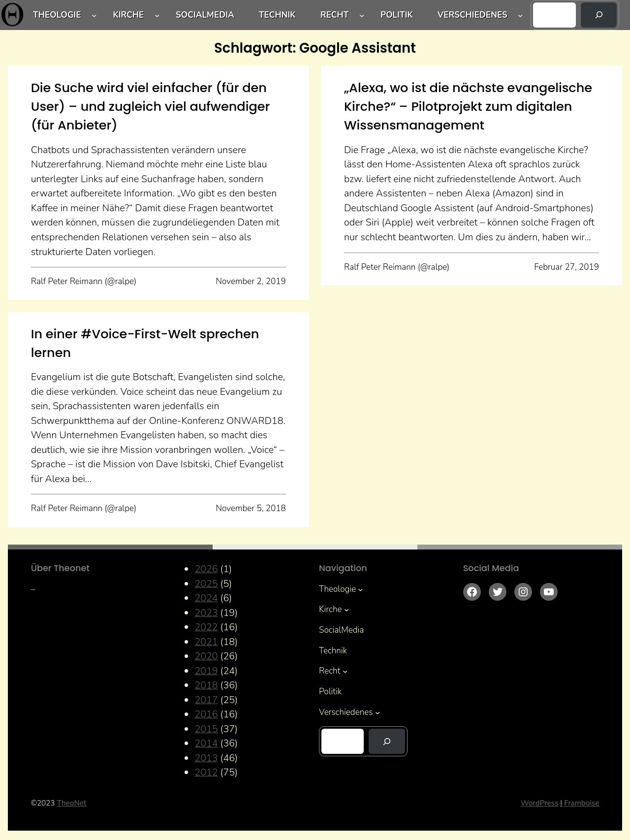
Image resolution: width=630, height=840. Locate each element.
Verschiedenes (472, 15)
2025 (206, 584)
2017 (206, 700)
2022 (206, 627)
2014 (206, 743)
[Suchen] (599, 15)
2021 (206, 642)
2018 (206, 685)
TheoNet (71, 803)
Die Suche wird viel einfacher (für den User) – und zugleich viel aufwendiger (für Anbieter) (151, 107)
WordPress (539, 803)
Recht (334, 15)
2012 (206, 772)
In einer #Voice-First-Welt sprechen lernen (145, 343)
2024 (206, 598)
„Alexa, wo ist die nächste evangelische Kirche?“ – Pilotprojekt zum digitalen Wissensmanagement (468, 107)
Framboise (582, 803)
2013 (206, 758)
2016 (206, 714)
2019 (206, 671)
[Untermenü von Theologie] (94, 15)
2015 (206, 729)
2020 (206, 656)
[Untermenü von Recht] (362, 15)
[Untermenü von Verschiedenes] (520, 15)
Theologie (57, 15)
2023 (206, 613)
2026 (206, 569)
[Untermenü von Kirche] (157, 15)
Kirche (128, 15)
